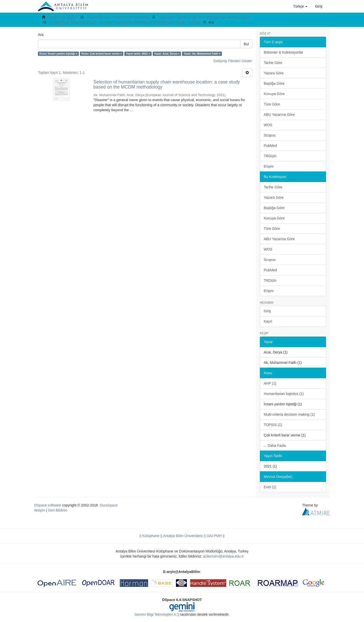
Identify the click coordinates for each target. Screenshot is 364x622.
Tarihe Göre (273, 63)
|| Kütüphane (150, 536)
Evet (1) (270, 487)
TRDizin (270, 156)
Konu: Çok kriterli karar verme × (102, 54)
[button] (300, 6)
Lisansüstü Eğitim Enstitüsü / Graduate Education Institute (204, 17)
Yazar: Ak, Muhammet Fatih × (202, 54)
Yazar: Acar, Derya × (167, 54)
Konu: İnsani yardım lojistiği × (58, 54)
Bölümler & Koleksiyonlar (284, 52)
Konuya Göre (274, 94)
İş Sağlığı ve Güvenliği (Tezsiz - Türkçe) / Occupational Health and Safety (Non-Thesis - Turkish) (125, 22)
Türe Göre (272, 104)
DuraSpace (109, 505)
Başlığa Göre (274, 83)
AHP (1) (270, 383)
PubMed (270, 146)
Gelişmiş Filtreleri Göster (233, 61)
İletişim (40, 510)
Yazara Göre (274, 73)
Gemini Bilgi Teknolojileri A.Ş (157, 614)
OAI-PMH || (215, 536)
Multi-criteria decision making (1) (289, 414)
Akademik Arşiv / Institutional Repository (118, 17)
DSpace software (48, 505)
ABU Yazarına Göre (279, 115)
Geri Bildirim (58, 510)
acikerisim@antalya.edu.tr (223, 556)
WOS (268, 125)
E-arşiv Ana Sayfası (63, 17)
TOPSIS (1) (273, 425)
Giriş (268, 311)
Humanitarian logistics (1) (284, 394)
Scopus (270, 135)
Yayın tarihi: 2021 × (138, 54)
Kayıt (268, 321)
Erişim (269, 166)
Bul (246, 44)
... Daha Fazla (275, 446)
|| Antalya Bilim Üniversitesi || (183, 536)
